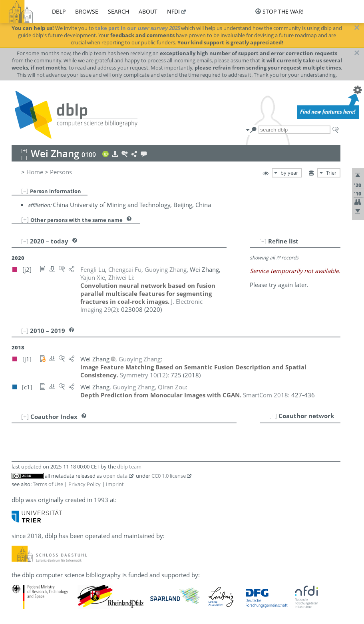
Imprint (115, 484)
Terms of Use (48, 484)
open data (115, 476)
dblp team (129, 467)
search (118, 11)
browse (87, 11)
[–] (25, 191)
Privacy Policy (85, 484)
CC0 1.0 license (169, 476)
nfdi (173, 11)
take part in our (137, 28)
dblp (59, 11)
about (148, 11)
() (144, 375)
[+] (25, 219)
